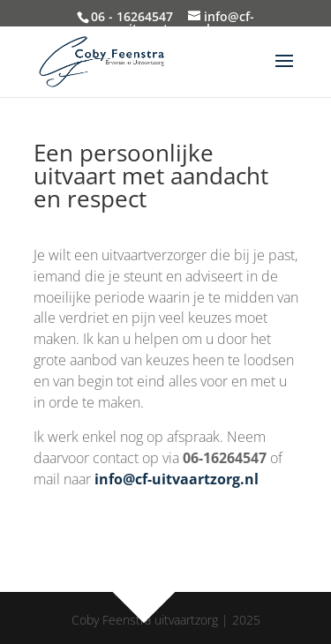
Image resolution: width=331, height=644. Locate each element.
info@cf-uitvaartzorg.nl (177, 479)
